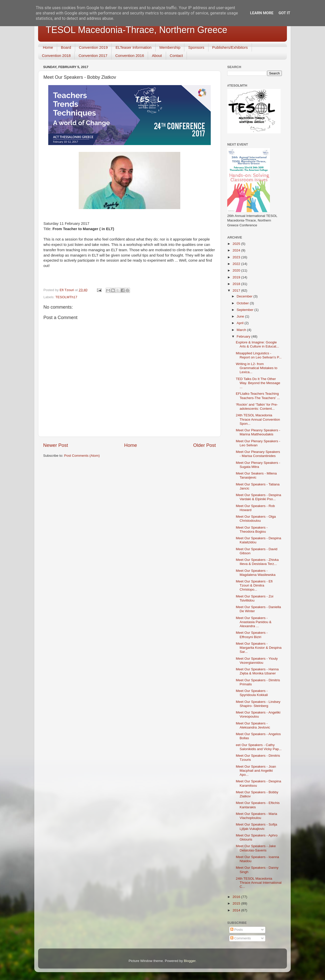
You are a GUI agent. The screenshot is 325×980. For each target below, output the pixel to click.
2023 (237, 257)
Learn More (262, 13)
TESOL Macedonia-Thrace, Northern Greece (136, 30)
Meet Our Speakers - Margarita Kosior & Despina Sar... (259, 648)
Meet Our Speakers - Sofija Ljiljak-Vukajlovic (257, 826)
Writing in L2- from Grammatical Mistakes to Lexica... (257, 368)
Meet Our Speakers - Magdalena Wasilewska (256, 573)
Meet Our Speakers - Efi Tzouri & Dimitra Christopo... (254, 585)
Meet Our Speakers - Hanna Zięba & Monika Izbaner (257, 671)
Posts (237, 930)
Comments (241, 938)
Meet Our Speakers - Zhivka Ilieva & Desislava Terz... (257, 562)
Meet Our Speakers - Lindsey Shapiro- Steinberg (258, 704)
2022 (237, 264)
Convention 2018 (56, 56)
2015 (237, 903)
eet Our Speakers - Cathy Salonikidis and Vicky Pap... (259, 747)
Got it (284, 13)
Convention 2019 (93, 47)
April (241, 323)
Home (48, 47)
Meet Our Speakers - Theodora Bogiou (252, 529)
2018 (237, 284)
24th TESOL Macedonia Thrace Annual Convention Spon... (258, 419)
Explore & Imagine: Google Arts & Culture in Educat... (257, 344)
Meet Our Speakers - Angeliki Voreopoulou (258, 714)
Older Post (205, 445)
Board (66, 47)
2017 (237, 290)
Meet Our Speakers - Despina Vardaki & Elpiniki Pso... (259, 497)
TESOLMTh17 (66, 297)
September (246, 310)
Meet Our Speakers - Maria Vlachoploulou (257, 816)
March (242, 330)
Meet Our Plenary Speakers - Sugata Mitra (258, 465)
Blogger (190, 961)
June (241, 316)
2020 (237, 270)
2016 (237, 897)
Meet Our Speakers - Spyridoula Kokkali (252, 693)
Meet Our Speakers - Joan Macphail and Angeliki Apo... (256, 771)
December (245, 296)
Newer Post (56, 445)
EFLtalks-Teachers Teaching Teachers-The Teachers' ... (258, 396)
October (243, 303)
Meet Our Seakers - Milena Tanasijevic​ (256, 475)
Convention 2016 (130, 56)
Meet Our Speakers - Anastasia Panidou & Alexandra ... (254, 622)
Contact (176, 56)
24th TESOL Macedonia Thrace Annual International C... (259, 883)
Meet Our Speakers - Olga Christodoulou (256, 519)
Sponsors (196, 47)
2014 (237, 910)
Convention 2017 (93, 56)
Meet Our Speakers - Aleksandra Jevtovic (253, 725)
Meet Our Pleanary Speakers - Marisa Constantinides (258, 454)
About (157, 56)
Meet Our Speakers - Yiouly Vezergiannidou (257, 661)
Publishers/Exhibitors (230, 47)
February (244, 336)
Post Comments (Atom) (82, 456)
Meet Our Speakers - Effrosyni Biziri (252, 635)
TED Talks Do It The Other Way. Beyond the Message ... (258, 383)
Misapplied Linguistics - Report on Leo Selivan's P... (259, 355)
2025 (237, 244)
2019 (237, 277)
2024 (237, 250)
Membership (170, 47)
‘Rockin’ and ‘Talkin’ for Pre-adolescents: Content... (257, 407)
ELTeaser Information (133, 47)
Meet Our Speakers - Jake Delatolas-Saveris (256, 848)
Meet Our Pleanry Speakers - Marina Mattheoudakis (258, 432)
